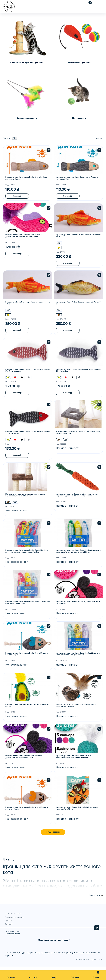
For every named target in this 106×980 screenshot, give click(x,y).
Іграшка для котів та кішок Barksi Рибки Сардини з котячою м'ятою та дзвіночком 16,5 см (78, 552)
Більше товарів (53, 834)
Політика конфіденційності (66, 957)
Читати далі (94, 897)
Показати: (7, 138)
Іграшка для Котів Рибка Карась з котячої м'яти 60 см (77, 303)
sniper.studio (96, 963)
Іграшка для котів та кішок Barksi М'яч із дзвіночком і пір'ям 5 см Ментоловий (74, 758)
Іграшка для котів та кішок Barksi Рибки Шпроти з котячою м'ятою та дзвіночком (78, 655)
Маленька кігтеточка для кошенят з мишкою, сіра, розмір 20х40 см (77, 433)
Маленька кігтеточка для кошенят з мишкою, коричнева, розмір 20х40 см (26, 496)
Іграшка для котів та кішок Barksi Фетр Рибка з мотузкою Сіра (77, 178)
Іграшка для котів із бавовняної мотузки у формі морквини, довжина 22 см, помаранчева (78, 496)
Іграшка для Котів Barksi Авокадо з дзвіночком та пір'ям (28, 707)
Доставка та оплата (14, 915)
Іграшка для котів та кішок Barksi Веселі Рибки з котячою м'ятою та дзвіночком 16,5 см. (27, 552)
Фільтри (99, 138)
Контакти (9, 928)
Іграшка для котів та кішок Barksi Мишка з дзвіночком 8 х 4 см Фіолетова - (24, 758)
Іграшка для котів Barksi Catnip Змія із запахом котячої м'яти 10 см (77, 810)
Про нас (9, 925)
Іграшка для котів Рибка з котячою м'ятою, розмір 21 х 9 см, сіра (76, 371)
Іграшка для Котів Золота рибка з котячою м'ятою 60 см (25, 303)
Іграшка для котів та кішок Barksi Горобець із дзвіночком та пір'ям (77, 707)
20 (59, 243)
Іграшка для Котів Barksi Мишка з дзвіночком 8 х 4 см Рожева (79, 604)
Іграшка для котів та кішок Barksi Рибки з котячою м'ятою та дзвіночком (24, 604)
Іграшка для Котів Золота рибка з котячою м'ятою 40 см (75, 236)
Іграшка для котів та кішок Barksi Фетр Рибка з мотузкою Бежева (27, 178)
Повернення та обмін (12, 920)
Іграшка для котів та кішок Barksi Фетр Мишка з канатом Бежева (27, 810)
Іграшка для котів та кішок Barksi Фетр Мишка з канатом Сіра (27, 655)
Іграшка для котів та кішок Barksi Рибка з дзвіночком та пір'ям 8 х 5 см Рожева (24, 236)
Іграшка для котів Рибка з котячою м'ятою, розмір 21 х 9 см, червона (25, 371)
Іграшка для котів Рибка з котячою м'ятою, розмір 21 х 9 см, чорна (25, 433)
